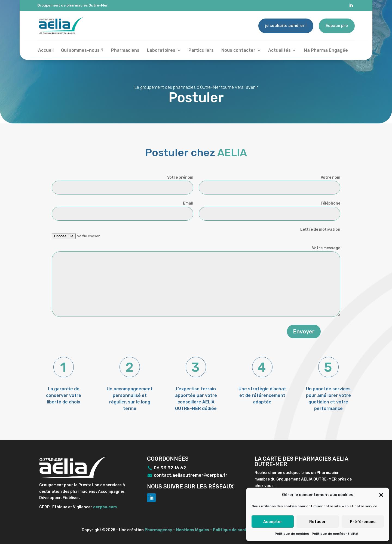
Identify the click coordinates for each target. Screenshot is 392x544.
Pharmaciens (125, 51)
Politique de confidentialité (335, 534)
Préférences (363, 522)
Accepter (273, 522)
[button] (381, 495)
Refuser (318, 522)
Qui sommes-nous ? (82, 51)
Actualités (279, 51)
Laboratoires (161, 51)
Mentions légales (192, 530)
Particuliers (201, 51)
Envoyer (304, 332)
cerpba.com (105, 507)
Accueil (46, 51)
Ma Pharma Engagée (326, 51)
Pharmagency (158, 530)
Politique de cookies (292, 534)
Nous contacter (238, 51)
